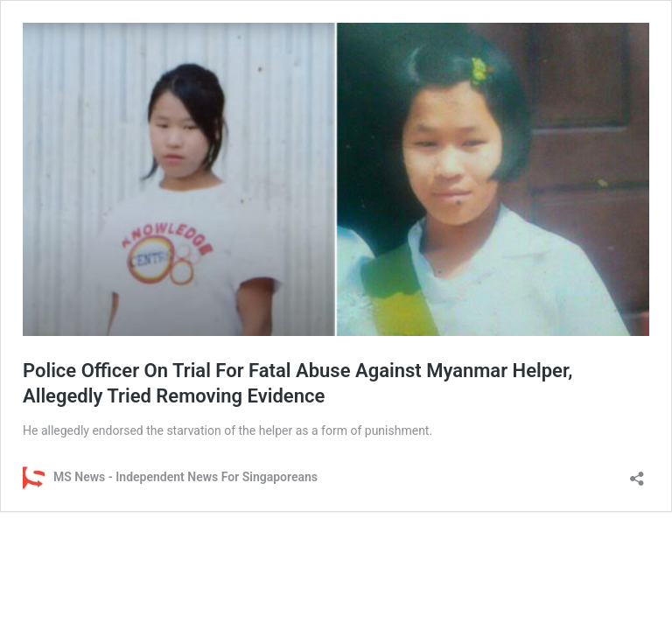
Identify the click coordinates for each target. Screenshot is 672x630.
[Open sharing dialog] (637, 473)
